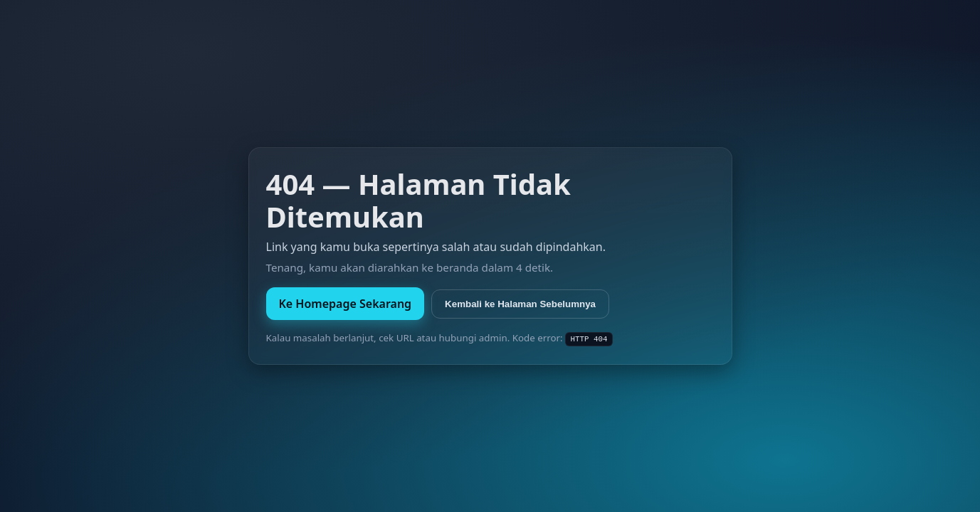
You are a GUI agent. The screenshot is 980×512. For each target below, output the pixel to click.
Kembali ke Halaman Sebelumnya (520, 304)
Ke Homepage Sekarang (346, 304)
